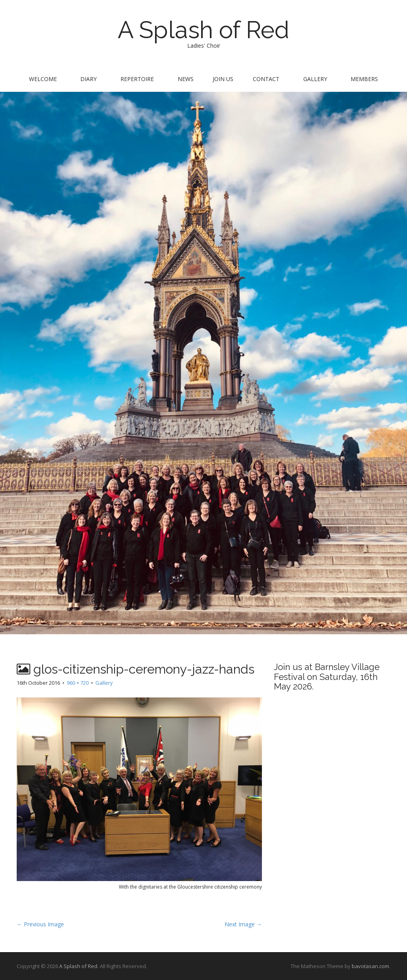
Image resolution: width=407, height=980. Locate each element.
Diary (88, 79)
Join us (223, 79)
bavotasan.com (370, 966)
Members (364, 79)
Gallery (315, 79)
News (186, 79)
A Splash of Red (203, 30)
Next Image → (243, 924)
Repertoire (137, 79)
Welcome (43, 79)
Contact (266, 79)
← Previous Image (40, 924)
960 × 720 (78, 683)
